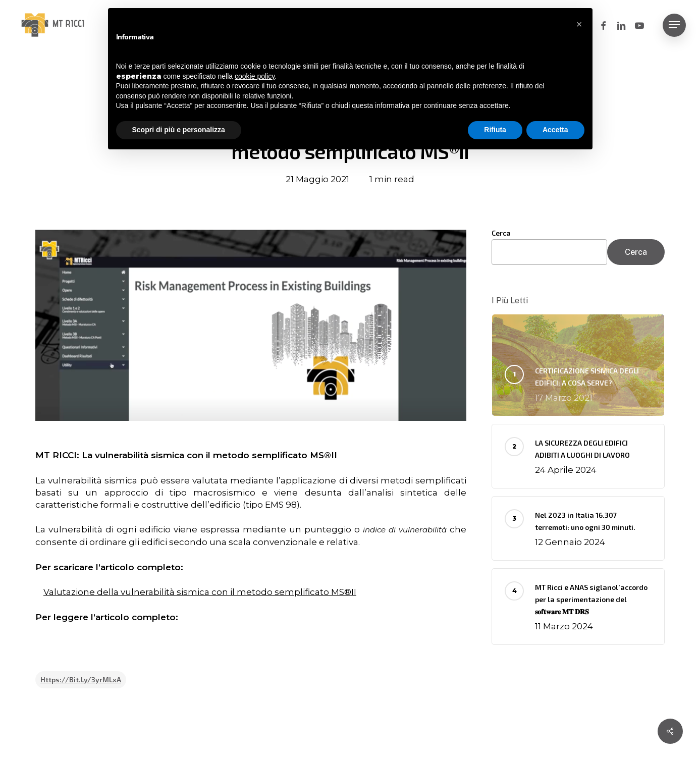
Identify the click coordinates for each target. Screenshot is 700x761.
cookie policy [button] (255, 76)
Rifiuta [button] (495, 130)
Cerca (501, 233)
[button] (674, 25)
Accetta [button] (555, 130)
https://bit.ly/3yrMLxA (81, 680)
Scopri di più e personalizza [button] (179, 130)
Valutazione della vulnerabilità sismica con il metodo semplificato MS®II (200, 592)
